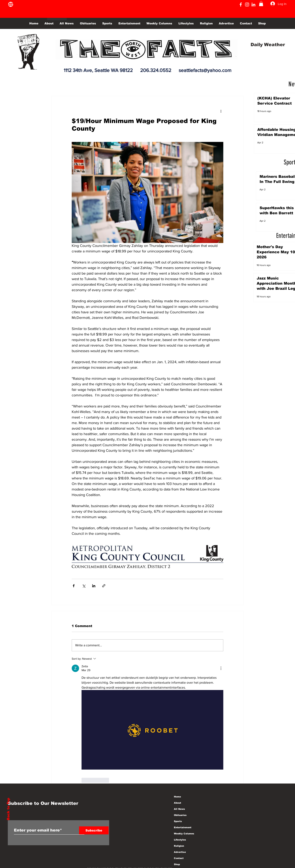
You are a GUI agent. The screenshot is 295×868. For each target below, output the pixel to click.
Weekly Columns (184, 834)
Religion (179, 846)
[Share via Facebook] (74, 586)
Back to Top (8, 809)
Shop (177, 864)
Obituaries (180, 815)
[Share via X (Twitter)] (84, 586)
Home (177, 797)
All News (179, 809)
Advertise (180, 852)
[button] (261, 4)
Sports (178, 821)
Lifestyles (180, 840)
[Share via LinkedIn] (94, 586)
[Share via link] (104, 586)
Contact (179, 858)
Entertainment (183, 827)
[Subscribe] (94, 830)
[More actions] (221, 111)
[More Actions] (221, 668)
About (178, 803)
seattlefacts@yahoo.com (205, 70)
